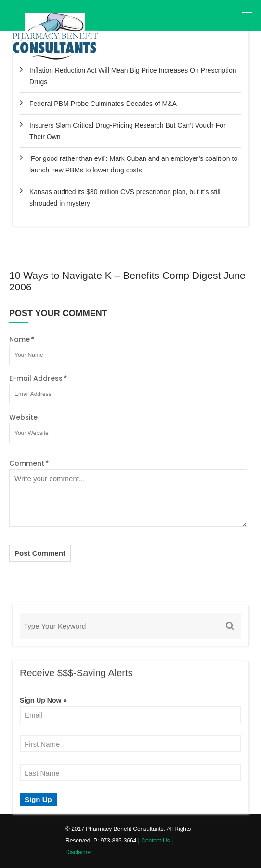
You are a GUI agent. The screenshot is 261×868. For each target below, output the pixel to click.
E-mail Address (38, 378)
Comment (28, 463)
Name (21, 339)
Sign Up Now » (43, 700)
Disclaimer (79, 852)
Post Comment (40, 553)
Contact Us (155, 841)
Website (23, 417)
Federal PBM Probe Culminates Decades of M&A (103, 104)
